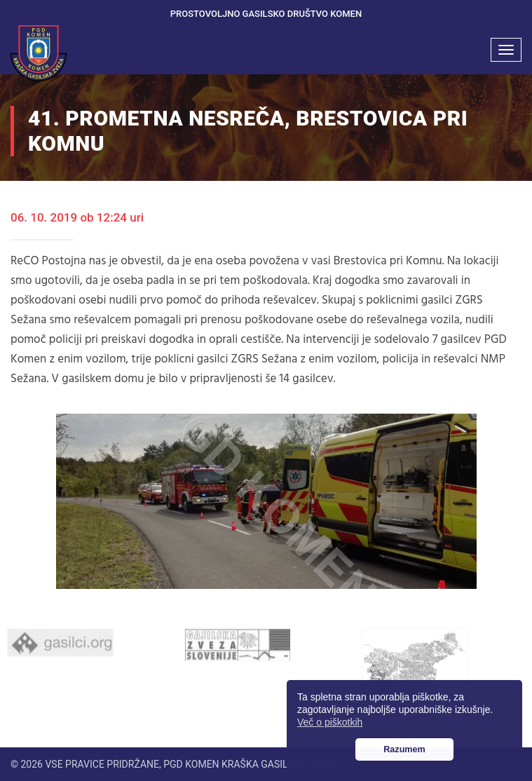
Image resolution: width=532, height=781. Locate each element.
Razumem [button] (404, 749)
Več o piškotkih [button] (330, 722)
